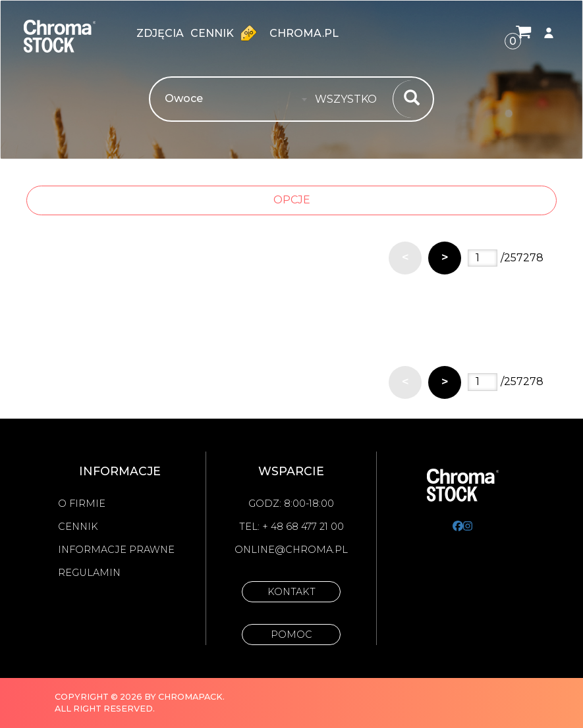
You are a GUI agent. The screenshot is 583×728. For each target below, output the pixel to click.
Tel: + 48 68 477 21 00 (291, 527)
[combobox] (350, 99)
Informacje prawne (116, 550)
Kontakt (291, 592)
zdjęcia (160, 33)
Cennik (227, 33)
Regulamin (89, 573)
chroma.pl (304, 33)
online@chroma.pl (291, 550)
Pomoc (291, 635)
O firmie (82, 504)
